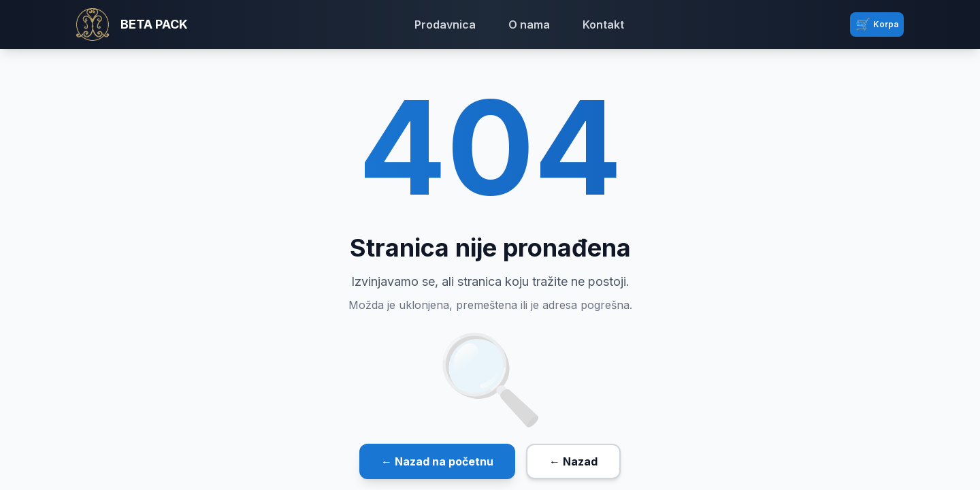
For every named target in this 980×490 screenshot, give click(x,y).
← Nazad (573, 461)
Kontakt (603, 24)
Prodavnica (445, 24)
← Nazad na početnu (437, 461)
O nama (529, 24)
